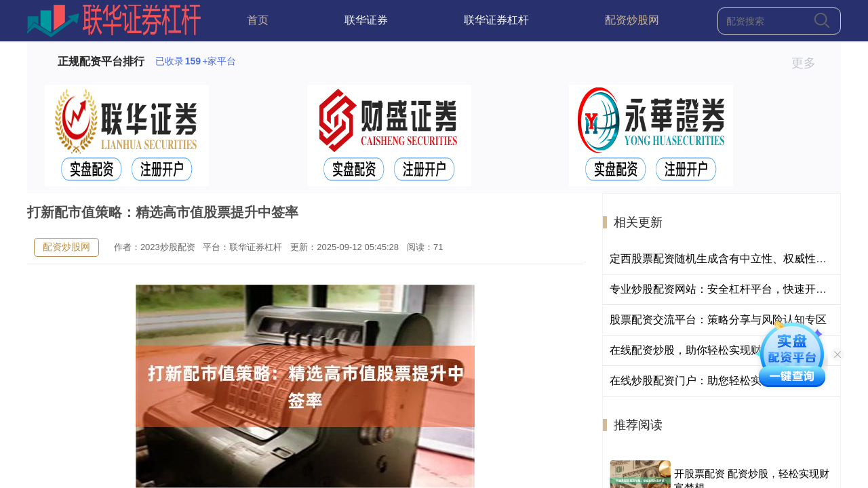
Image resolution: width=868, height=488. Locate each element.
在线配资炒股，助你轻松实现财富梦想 (702, 350)
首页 (258, 20)
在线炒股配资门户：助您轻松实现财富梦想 (713, 381)
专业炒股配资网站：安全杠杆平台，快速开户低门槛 (734, 289)
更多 (809, 63)
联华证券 (366, 20)
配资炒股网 (632, 20)
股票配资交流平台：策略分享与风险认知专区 (718, 320)
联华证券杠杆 (496, 20)
